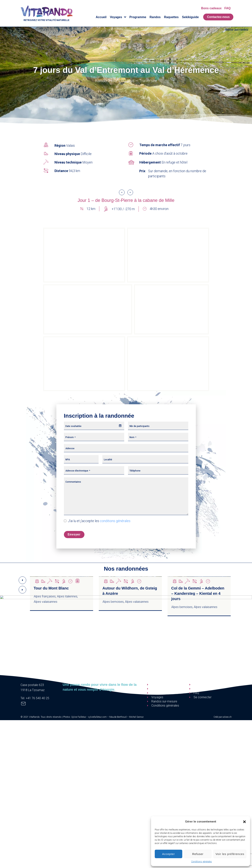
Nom (133, 437)
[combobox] (94, 426)
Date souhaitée (73, 426)
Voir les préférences (230, 854)
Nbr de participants (139, 426)
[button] (244, 822)
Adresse (70, 448)
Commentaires (73, 482)
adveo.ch (227, 717)
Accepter (168, 854)
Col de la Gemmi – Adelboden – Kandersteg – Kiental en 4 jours (198, 593)
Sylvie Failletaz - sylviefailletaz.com (89, 717)
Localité (108, 460)
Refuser (198, 854)
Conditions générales (201, 862)
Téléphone (135, 471)
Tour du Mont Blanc (51, 588)
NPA (68, 460)
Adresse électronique (78, 471)
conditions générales (115, 521)
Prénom (70, 437)
